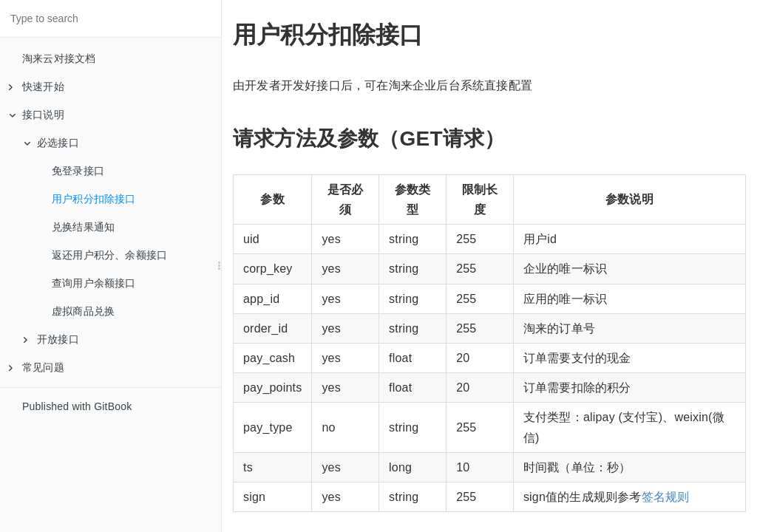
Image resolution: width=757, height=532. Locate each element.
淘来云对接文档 (59, 58)
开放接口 (51, 339)
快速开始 (37, 86)
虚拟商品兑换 (83, 311)
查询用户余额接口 (94, 283)
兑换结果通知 (83, 227)
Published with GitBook (77, 406)
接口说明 (37, 115)
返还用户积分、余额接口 (109, 255)
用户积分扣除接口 (94, 199)
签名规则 (666, 497)
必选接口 (51, 143)
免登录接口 (78, 171)
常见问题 (37, 367)
